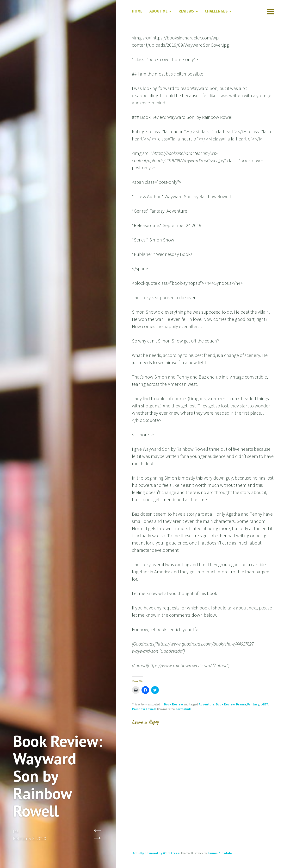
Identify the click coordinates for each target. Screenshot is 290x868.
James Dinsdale (220, 853)
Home (137, 11)
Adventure (207, 704)
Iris (16, 831)
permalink (183, 709)
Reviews (186, 11)
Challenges (216, 11)
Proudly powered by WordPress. (156, 853)
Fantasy (253, 704)
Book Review (173, 704)
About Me (159, 11)
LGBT (264, 704)
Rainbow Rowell (144, 709)
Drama (241, 704)
